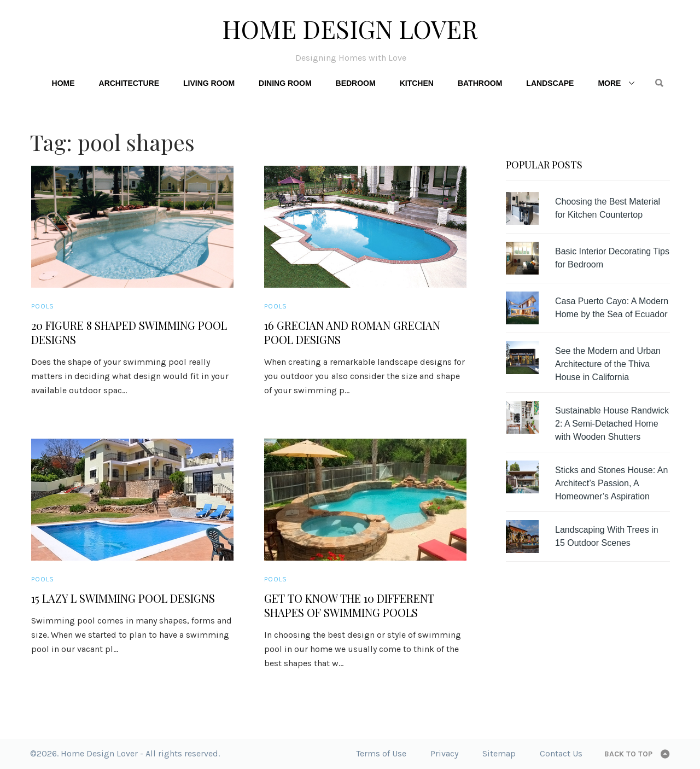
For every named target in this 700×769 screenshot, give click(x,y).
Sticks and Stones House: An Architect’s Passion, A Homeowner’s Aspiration (611, 483)
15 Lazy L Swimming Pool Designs (123, 598)
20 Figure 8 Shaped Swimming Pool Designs (129, 333)
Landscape (550, 83)
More (609, 83)
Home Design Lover (350, 28)
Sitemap (499, 753)
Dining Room (285, 83)
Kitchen (417, 83)
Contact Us (561, 753)
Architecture (129, 83)
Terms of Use (381, 753)
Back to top (628, 754)
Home (63, 83)
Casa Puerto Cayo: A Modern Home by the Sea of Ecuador (612, 308)
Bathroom (480, 83)
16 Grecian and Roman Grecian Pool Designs (352, 333)
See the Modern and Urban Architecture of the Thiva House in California (608, 364)
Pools (43, 306)
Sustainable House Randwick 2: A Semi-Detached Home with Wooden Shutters (612, 424)
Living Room (209, 83)
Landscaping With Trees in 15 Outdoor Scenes (607, 536)
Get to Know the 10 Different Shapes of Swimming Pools (349, 605)
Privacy (444, 753)
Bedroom (356, 83)
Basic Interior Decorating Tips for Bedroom (612, 258)
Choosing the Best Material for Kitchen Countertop (608, 208)
